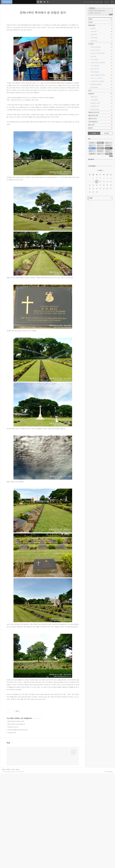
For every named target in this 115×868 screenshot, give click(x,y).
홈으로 (4, 864)
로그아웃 (13, 864)
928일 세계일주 (100, 25)
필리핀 (91, 151)
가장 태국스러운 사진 (13, 796)
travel (98, 154)
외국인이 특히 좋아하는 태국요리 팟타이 (18, 799)
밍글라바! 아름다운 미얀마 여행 (101, 75)
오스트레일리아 (93, 143)
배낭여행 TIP (100, 94)
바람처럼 (99, 143)
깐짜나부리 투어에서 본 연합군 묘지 (43, 12)
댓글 (8, 812)
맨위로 (18, 864)
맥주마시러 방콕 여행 (101, 47)
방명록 (101, 2)
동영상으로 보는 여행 (100, 116)
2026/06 (100, 170)
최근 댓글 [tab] (106, 133)
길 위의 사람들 (101, 38)
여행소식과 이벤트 (101, 109)
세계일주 (107, 151)
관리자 (107, 2)
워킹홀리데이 (92, 154)
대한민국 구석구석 (100, 119)
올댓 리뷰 (100, 128)
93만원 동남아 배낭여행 (101, 84)
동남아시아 (100, 151)
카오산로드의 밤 (12, 802)
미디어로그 (91, 2)
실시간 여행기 (101, 32)
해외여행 (99, 148)
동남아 (107, 143)
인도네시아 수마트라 (101, 50)
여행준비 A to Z (101, 97)
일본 (90, 145)
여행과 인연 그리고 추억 (100, 112)
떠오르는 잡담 (101, 41)
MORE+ (111, 14)
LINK (100, 198)
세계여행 (107, 154)
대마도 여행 (101, 56)
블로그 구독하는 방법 (96, 13)
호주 (98, 145)
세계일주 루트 (101, 35)
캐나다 (100, 91)
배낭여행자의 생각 (101, 106)
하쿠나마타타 (7, 2)
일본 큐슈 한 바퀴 (101, 69)
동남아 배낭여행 (109, 145)
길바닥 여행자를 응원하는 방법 (98, 11)
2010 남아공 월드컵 (101, 72)
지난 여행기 (10, 787)
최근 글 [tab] (94, 133)
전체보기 (100, 19)
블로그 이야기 (100, 125)
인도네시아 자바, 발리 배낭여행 (101, 63)
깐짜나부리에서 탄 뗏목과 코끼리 (16, 790)
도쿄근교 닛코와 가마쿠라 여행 (101, 53)
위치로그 (96, 2)
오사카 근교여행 (101, 60)
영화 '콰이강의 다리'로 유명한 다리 (16, 793)
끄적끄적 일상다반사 (100, 122)
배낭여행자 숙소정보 (101, 103)
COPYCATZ (110, 866)
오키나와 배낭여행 (101, 66)
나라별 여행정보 (101, 100)
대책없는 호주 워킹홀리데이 (23, 787)
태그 (87, 2)
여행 (90, 148)
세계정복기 (101, 28)
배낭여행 (107, 148)
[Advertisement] (43, 718)
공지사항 (100, 22)
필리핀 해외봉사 (101, 88)
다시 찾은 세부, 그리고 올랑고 (101, 81)
